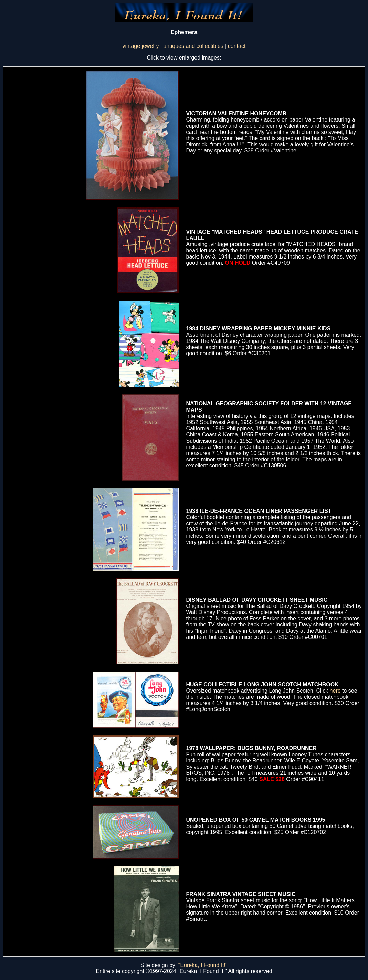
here (335, 691)
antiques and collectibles (193, 46)
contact (237, 46)
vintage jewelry (141, 46)
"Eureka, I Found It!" (203, 965)
